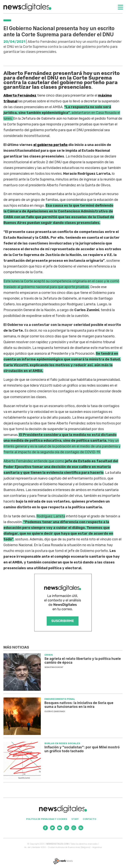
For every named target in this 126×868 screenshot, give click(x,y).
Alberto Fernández (20, 95)
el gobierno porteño (50, 145)
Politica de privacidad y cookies (47, 819)
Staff (75, 819)
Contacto (89, 819)
